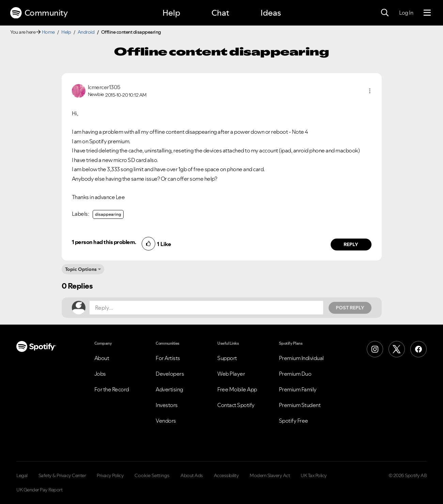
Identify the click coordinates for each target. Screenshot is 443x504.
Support (227, 358)
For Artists (168, 358)
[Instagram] (375, 349)
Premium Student (300, 405)
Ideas (271, 13)
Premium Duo (295, 374)
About (102, 358)
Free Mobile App (237, 389)
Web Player (231, 374)
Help (171, 13)
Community (39, 13)
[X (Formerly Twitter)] (397, 349)
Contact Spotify (236, 405)
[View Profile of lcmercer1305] (104, 87)
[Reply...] (206, 308)
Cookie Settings (152, 475)
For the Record (112, 389)
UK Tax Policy (314, 475)
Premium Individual (301, 358)
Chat (220, 13)
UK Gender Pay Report (39, 490)
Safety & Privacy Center (62, 475)
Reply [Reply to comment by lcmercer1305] (351, 244)
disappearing (108, 214)
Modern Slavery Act (270, 475)
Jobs (100, 374)
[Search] (385, 13)
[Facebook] (418, 349)
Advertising (169, 389)
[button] (370, 91)
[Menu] (427, 13)
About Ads (192, 475)
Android (86, 32)
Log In (406, 13)
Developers (170, 374)
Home (48, 32)
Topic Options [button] (81, 269)
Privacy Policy (110, 475)
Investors (167, 405)
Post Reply (350, 308)
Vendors (166, 421)
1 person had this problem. (104, 242)
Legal (22, 475)
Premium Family (298, 389)
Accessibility (226, 475)
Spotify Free (294, 421)
